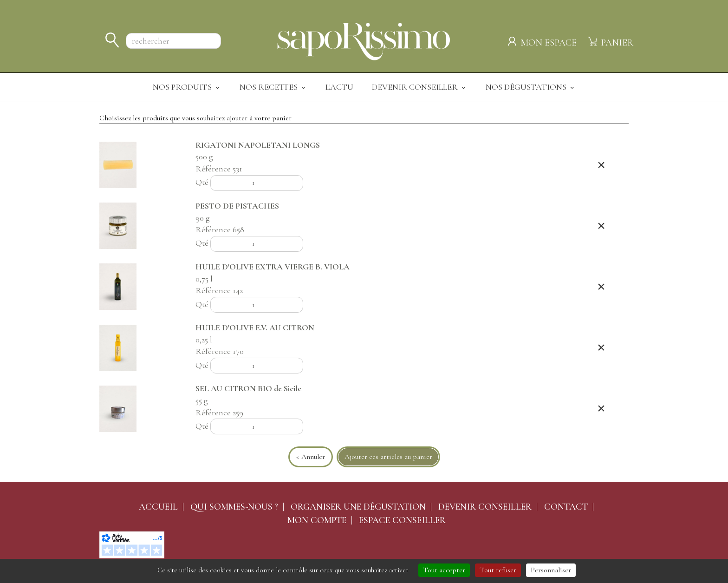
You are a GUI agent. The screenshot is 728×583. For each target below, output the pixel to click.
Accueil (158, 507)
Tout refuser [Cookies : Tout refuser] (498, 570)
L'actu (339, 87)
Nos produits (187, 87)
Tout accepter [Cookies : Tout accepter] (444, 570)
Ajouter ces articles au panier (388, 457)
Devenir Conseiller (419, 87)
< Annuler (311, 457)
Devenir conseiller (485, 507)
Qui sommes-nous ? (234, 507)
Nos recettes (273, 87)
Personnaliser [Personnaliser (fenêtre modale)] (551, 570)
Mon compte (317, 520)
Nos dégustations (531, 87)
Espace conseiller (402, 520)
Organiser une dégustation (358, 507)
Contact (566, 507)
